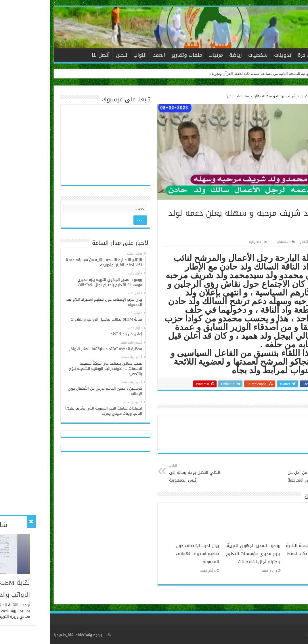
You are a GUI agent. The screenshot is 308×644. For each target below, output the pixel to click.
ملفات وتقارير (137, 55)
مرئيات (166, 55)
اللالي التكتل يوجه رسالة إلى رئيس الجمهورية (149, 473)
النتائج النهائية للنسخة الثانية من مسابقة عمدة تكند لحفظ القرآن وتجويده (216, 74)
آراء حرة (256, 55)
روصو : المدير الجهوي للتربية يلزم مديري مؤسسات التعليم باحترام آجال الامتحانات (203, 554)
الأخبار (277, 55)
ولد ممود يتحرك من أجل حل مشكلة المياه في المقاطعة (256, 473)
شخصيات (208, 55)
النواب (90, 55)
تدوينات (233, 55)
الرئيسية (294, 54)
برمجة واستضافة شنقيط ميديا (28, 635)
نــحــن (71, 55)
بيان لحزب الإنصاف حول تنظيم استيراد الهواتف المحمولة (147, 554)
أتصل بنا (51, 55)
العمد (109, 55)
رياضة (185, 55)
